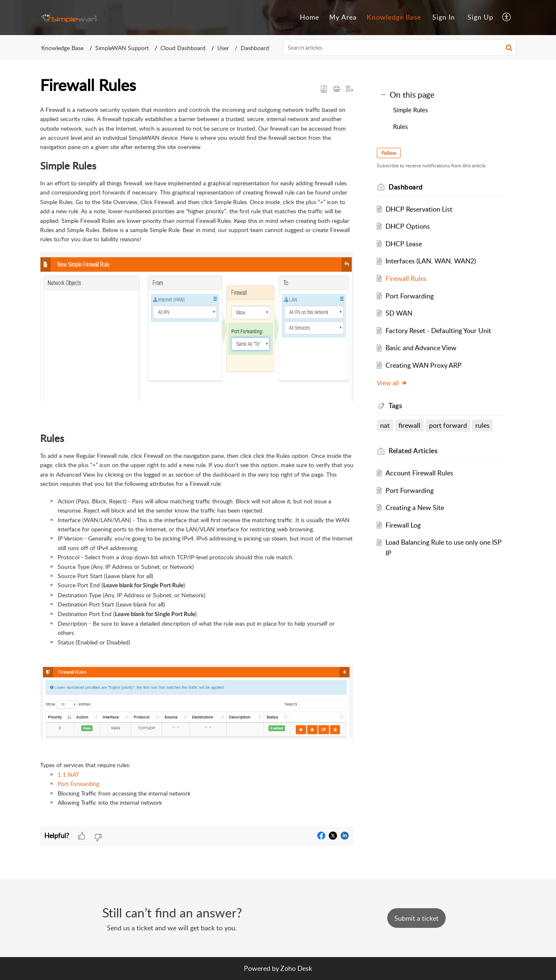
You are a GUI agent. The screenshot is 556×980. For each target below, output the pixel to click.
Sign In (444, 17)
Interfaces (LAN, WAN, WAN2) (434, 261)
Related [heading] (416, 451)
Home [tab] (310, 17)
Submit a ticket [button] (416, 918)
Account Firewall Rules (422, 473)
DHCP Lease (407, 244)
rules (486, 425)
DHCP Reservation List (422, 209)
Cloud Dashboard (183, 48)
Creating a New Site (418, 508)
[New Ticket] (416, 918)
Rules (400, 126)
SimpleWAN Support (122, 48)
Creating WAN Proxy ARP (427, 365)
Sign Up (480, 17)
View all (395, 383)
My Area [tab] (343, 17)
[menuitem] (444, 18)
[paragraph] (197, 466)
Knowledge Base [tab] (394, 17)
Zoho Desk (296, 968)
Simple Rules (410, 110)
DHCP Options (411, 226)
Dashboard (255, 48)
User (223, 48)
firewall (412, 425)
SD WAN (402, 313)
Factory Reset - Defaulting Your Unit (441, 331)
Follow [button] (392, 153)
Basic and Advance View (424, 348)
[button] (507, 18)
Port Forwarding (78, 784)
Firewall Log (406, 525)
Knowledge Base (62, 48)
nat (388, 425)
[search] (400, 48)
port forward (451, 425)
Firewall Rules (409, 278)
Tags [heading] (399, 406)
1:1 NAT (68, 774)
